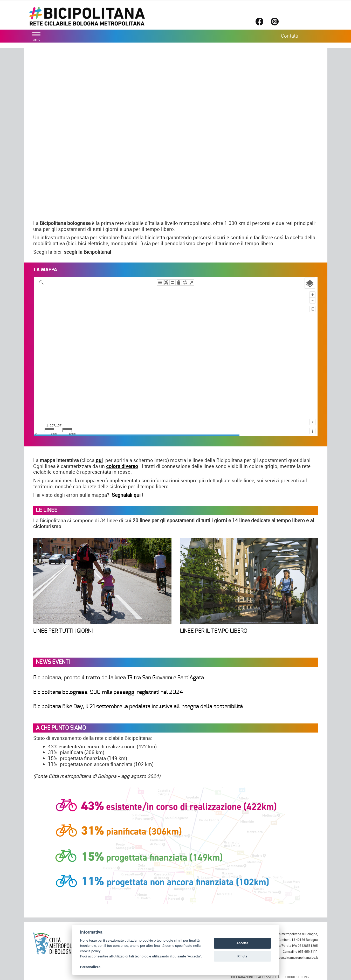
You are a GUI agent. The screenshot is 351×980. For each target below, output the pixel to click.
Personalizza (90, 967)
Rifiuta (242, 956)
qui (99, 460)
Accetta (242, 943)
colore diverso (122, 466)
